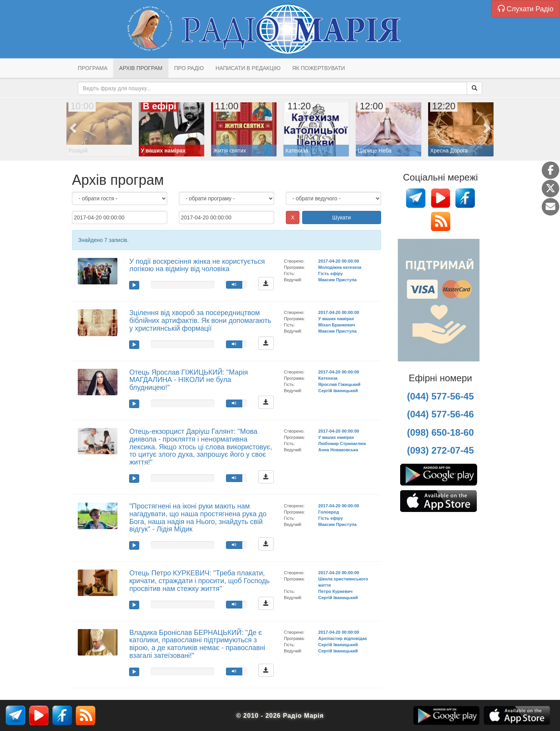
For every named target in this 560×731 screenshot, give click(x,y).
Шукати (341, 217)
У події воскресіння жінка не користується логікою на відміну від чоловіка (197, 265)
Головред (328, 512)
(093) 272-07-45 (440, 450)
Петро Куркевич (335, 591)
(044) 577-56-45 (440, 396)
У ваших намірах (336, 319)
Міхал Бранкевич (337, 325)
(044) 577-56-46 (440, 414)
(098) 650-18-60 (440, 432)
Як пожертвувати (318, 68)
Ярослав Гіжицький (339, 384)
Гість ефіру (330, 273)
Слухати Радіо (526, 9)
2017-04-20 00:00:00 (339, 261)
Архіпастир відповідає (343, 638)
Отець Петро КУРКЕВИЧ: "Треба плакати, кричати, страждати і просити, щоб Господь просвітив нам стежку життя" (199, 581)
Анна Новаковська (338, 450)
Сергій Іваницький (338, 391)
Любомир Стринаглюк (342, 444)
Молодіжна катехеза (340, 267)
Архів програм (141, 68)
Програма (93, 68)
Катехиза (328, 378)
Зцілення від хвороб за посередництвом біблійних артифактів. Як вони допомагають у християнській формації (200, 321)
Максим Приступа (337, 280)
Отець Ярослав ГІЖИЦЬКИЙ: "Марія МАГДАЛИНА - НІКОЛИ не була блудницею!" (188, 380)
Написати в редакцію (248, 68)
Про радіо (189, 68)
